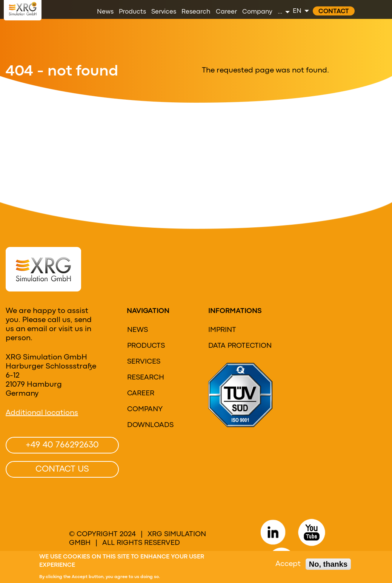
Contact (334, 12)
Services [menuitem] (164, 12)
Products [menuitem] (132, 12)
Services (144, 362)
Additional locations (42, 413)
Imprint (222, 330)
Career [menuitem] (226, 12)
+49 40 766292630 (62, 445)
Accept (288, 565)
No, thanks (328, 565)
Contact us (62, 469)
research (146, 378)
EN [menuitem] (297, 11)
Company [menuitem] (257, 12)
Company (145, 409)
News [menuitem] (105, 12)
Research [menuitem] (196, 12)
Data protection (240, 346)
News (138, 330)
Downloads (150, 425)
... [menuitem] (280, 12)
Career (141, 393)
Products (146, 346)
